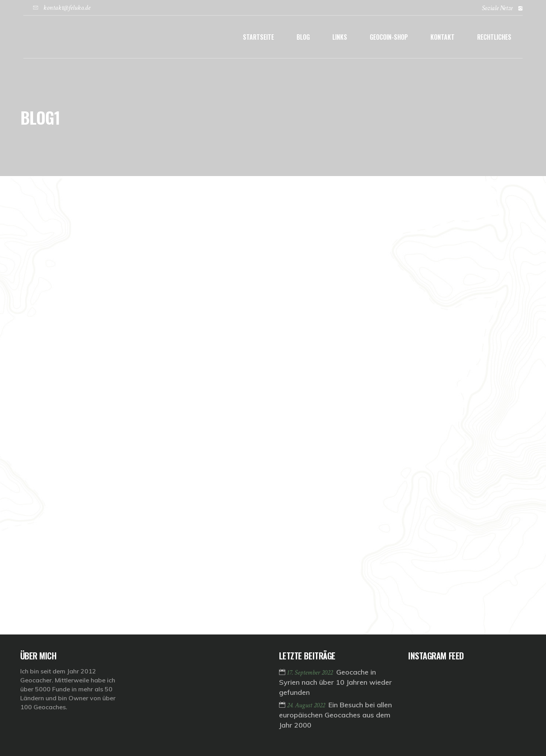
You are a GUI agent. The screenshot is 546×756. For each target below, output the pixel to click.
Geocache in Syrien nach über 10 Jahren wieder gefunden (335, 682)
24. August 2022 (307, 705)
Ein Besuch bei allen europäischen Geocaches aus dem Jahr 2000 (335, 715)
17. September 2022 (311, 672)
